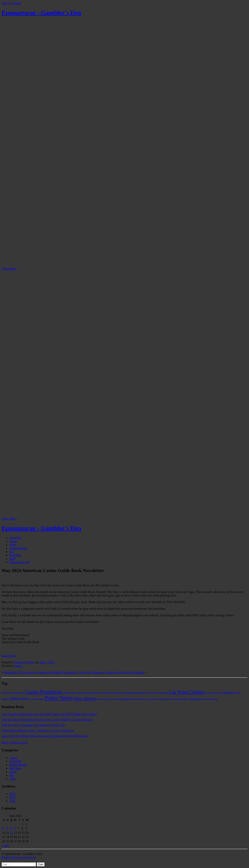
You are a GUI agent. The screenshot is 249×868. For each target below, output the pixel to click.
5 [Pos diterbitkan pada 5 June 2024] (11, 828)
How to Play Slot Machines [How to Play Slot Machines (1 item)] (157, 693)
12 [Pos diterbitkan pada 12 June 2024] (11, 833)
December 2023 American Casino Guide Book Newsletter (40, 672)
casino (13, 541)
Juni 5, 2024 (47, 662)
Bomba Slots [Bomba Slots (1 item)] (7, 693)
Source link (9, 656)
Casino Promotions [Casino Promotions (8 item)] (44, 692)
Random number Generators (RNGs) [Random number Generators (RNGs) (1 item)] (131, 699)
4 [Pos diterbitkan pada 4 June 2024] (7, 828)
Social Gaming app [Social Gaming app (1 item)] (210, 699)
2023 (12, 797)
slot (12, 552)
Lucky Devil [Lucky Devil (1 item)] (211, 693)
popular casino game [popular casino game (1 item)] (107, 699)
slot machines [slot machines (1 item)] (162, 699)
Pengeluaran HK (20, 562)
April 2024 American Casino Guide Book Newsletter (111, 672)
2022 (12, 801)
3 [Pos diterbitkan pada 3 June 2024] (3, 828)
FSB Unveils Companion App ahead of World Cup (33, 725)
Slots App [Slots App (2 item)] (196, 699)
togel (12, 559)
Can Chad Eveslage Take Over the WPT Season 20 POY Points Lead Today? (49, 714)
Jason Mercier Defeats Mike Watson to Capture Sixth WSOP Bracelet (45, 736)
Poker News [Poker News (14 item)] (59, 698)
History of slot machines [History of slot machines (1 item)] (114, 693)
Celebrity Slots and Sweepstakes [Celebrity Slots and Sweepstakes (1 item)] (89, 693)
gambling (15, 538)
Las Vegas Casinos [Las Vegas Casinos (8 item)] (187, 692)
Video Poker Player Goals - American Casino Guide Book (38, 730)
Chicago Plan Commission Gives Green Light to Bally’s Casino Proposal (47, 720)
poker (13, 545)
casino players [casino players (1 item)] (19, 693)
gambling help (18, 548)
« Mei (5, 845)
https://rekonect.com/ (15, 743)
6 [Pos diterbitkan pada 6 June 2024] (15, 828)
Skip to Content (11, 3)
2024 (12, 794)
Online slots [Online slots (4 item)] (19, 698)
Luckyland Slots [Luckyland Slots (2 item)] (226, 692)
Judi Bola (15, 555)
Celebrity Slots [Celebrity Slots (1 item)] (69, 693)
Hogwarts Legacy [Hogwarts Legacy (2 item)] (135, 692)
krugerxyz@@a (24, 662)
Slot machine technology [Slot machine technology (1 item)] (179, 699)
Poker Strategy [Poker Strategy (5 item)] (85, 698)
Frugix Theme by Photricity (19, 857)
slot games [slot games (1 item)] (152, 699)
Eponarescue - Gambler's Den (41, 13)
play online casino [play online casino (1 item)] (36, 699)
